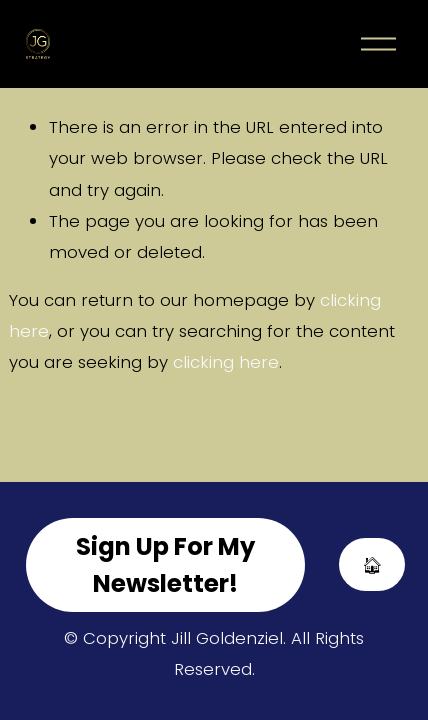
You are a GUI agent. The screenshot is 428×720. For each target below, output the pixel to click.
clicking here (226, 362)
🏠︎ (372, 565)
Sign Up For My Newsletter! (165, 565)
